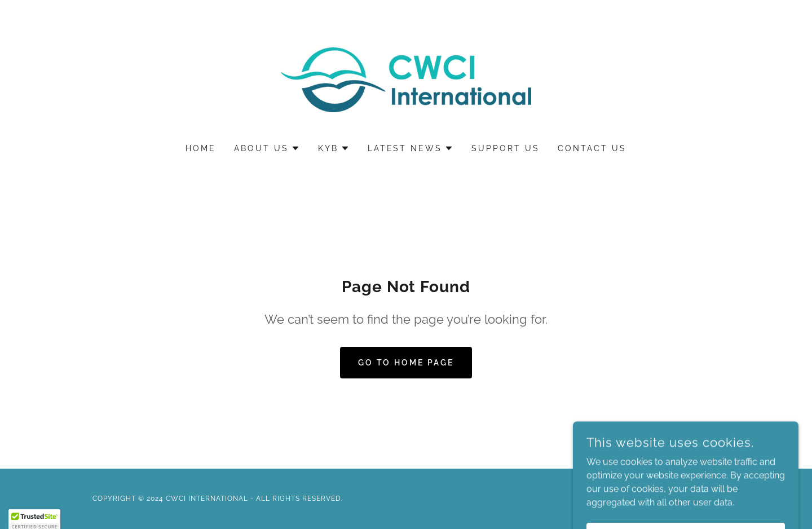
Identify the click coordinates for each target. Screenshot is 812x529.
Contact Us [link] (592, 148)
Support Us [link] (506, 148)
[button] (267, 148)
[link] (406, 79)
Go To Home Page (406, 363)
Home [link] (201, 148)
